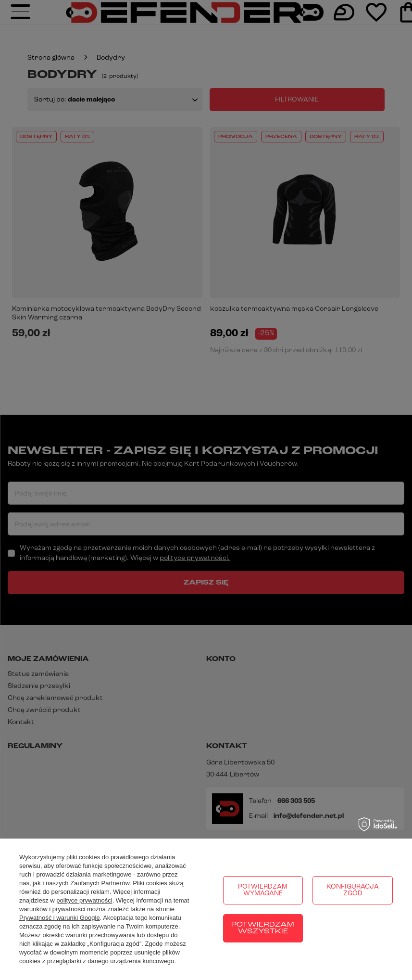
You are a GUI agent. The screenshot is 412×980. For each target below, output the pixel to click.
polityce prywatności (84, 900)
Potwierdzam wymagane (263, 890)
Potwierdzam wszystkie (263, 928)
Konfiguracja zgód (353, 890)
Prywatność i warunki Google (60, 918)
